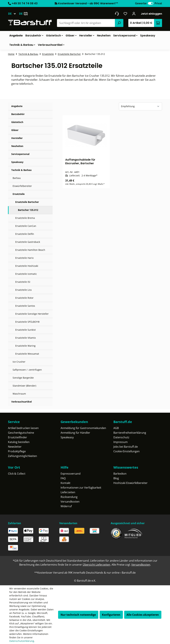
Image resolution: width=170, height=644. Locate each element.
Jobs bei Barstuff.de (126, 447)
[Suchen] (119, 23)
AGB (116, 428)
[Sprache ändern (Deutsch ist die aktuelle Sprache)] (14, 14)
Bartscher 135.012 (28, 210)
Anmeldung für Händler (75, 433)
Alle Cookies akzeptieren (143, 615)
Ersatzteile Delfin (25, 234)
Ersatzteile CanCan (26, 226)
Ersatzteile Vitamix (25, 338)
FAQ (63, 478)
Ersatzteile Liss (23, 290)
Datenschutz (121, 437)
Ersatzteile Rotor (24, 298)
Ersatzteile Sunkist (25, 330)
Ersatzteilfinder (18, 437)
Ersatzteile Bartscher (27, 202)
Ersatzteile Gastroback (28, 242)
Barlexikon (120, 474)
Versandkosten (70, 502)
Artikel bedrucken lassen (23, 428)
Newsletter (15, 447)
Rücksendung (69, 497)
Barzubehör (18, 114)
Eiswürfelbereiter (22, 186)
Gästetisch (17, 122)
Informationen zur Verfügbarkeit (81, 488)
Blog (116, 478)
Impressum (121, 442)
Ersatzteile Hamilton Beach (30, 250)
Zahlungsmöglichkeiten (22, 456)
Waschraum (19, 394)
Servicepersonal (20, 154)
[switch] (151, 3)
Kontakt (65, 483)
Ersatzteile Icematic (26, 274)
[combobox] (86, 23)
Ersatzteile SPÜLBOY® (27, 322)
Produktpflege (17, 451)
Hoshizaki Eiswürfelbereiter (130, 483)
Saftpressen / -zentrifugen (27, 370)
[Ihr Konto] (134, 14)
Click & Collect (17, 474)
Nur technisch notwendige (78, 615)
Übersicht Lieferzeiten (96, 565)
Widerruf (66, 506)
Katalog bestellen (19, 442)
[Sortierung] (140, 106)
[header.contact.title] (117, 14)
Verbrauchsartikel (21, 402)
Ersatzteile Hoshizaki (27, 266)
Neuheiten (17, 146)
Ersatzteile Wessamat (27, 354)
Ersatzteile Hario (24, 258)
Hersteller (17, 138)
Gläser (15, 130)
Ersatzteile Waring (25, 346)
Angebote (17, 106)
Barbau (17, 178)
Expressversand (71, 474)
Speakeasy (17, 162)
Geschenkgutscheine (21, 433)
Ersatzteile (19, 194)
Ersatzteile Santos (25, 306)
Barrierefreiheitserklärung (130, 433)
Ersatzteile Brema (25, 218)
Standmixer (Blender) (24, 386)
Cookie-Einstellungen (127, 451)
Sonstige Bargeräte (23, 378)
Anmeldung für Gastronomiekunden (83, 428)
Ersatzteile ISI (23, 282)
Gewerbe (141, 3)
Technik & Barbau (21, 170)
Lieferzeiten (68, 492)
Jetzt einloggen (151, 14)
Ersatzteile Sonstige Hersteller (32, 314)
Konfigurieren (111, 615)
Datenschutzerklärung (22, 641)
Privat (158, 3)
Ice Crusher (19, 362)
